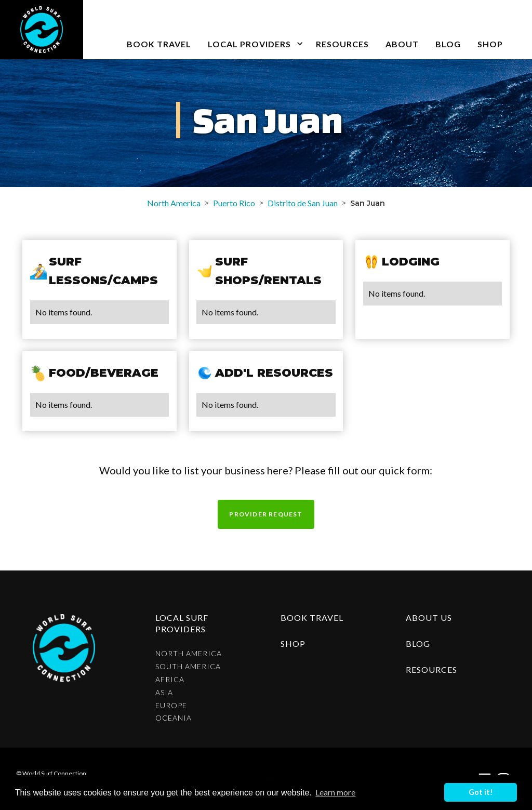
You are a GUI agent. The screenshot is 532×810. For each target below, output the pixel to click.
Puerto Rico (234, 203)
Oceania (174, 718)
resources (431, 669)
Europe (171, 706)
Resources (342, 44)
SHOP (490, 44)
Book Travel (312, 618)
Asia (164, 693)
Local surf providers (182, 623)
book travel (159, 44)
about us (429, 618)
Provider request (266, 514)
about (402, 44)
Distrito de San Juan (303, 203)
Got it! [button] (481, 792)
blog (448, 44)
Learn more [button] (335, 792)
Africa (170, 680)
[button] (254, 30)
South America (188, 667)
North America (174, 203)
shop (293, 643)
